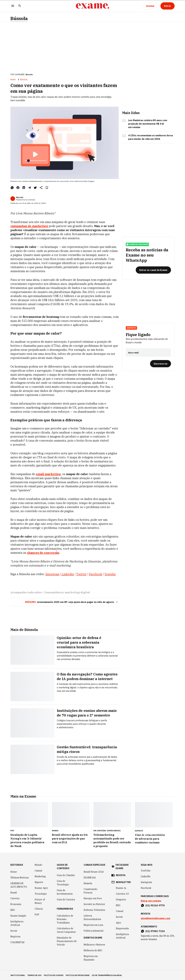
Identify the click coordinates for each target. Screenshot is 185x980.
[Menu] (13, 6)
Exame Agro (41, 888)
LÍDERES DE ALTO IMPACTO (19, 885)
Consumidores (54, 592)
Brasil (14, 893)
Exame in (121, 888)
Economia (16, 904)
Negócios (15, 936)
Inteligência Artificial (17, 923)
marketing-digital (77, 592)
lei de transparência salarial (107, 975)
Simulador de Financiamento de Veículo (67, 941)
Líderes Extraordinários (92, 917)
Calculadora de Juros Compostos (66, 930)
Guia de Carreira (66, 899)
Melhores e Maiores (94, 945)
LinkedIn (146, 876)
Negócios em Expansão (91, 958)
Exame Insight (18, 916)
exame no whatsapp (137, 244)
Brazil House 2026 (94, 872)
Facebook (146, 888)
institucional (18, 975)
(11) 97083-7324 (155, 931)
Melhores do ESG (93, 950)
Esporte (39, 882)
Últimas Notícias (20, 878)
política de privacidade (78, 975)
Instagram (146, 882)
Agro (119, 923)
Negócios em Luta (93, 925)
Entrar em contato (151, 901)
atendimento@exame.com (155, 918)
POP (37, 915)
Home (13, 79)
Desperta (131, 328)
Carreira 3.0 (122, 894)
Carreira (15, 898)
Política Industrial (94, 931)
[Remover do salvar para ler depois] (47, 188)
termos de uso (34, 975)
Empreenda (122, 928)
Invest (14, 931)
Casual (38, 871)
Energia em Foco (93, 898)
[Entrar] (168, 6)
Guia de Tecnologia (63, 883)
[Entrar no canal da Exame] (153, 270)
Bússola (19, 18)
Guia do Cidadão (66, 875)
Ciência (39, 909)
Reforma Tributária (94, 910)
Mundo (38, 865)
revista (121, 875)
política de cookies (54, 975)
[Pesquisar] (20, 6)
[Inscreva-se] (161, 364)
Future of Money (40, 901)
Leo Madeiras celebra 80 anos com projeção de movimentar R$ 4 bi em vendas (148, 124)
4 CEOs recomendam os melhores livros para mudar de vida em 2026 (151, 137)
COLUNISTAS (17, 942)
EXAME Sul (90, 878)
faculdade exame (122, 867)
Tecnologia (41, 894)
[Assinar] (150, 6)
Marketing (40, 876)
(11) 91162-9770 (155, 905)
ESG (13, 910)
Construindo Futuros (90, 891)
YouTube (146, 871)
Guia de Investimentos (65, 892)
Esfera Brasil (114, 831)
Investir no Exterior (94, 904)
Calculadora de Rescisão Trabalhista (65, 919)
